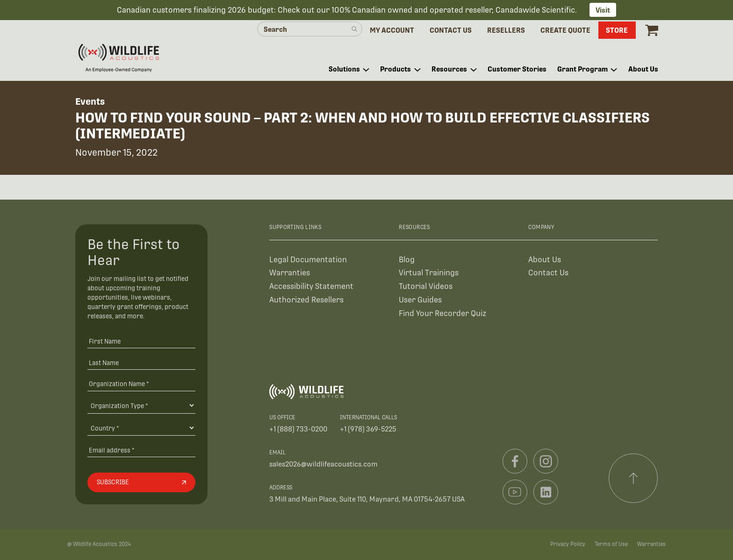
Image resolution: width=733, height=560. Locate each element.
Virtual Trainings (429, 273)
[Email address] (141, 450)
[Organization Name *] (141, 384)
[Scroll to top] (633, 478)
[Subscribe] (141, 482)
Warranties (290, 273)
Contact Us (548, 273)
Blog (407, 260)
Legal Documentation (308, 260)
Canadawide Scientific (535, 10)
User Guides (420, 300)
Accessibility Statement (311, 286)
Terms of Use (611, 544)
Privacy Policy (568, 544)
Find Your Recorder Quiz (442, 313)
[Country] (141, 428)
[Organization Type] (141, 405)
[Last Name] (141, 363)
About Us (545, 260)
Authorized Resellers (306, 300)
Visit (603, 10)
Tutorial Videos (426, 286)
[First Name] (141, 341)
